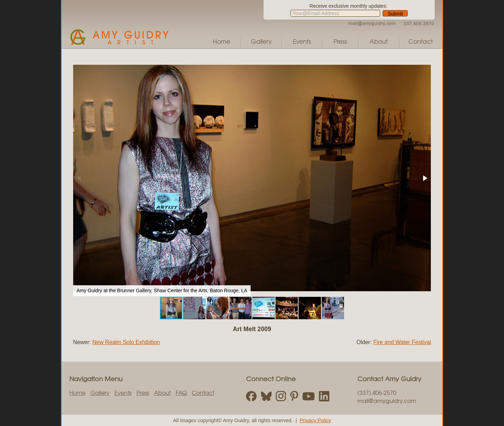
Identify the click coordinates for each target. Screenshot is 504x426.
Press (340, 41)
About (379, 41)
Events (302, 41)
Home (222, 41)
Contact (421, 41)
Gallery (261, 41)
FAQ (181, 392)
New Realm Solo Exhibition (126, 342)
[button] (425, 178)
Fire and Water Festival (402, 342)
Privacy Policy (315, 420)
